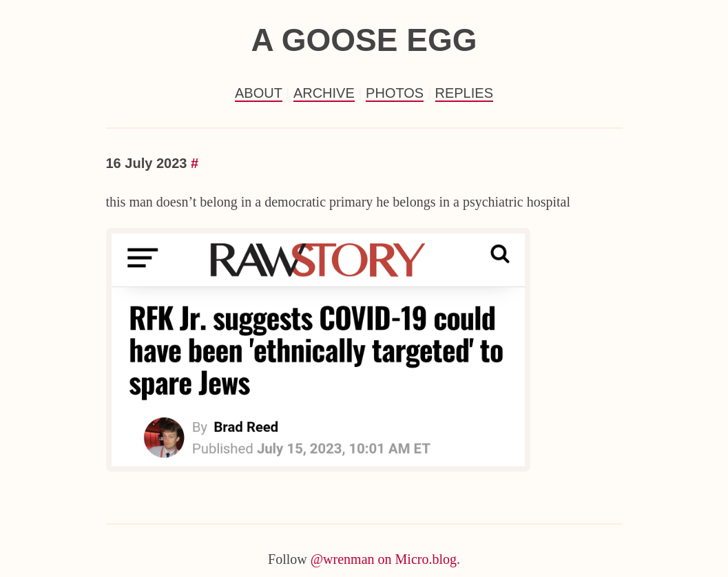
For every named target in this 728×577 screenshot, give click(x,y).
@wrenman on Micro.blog (384, 559)
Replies (464, 93)
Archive (324, 93)
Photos (395, 93)
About (259, 93)
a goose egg (364, 40)
